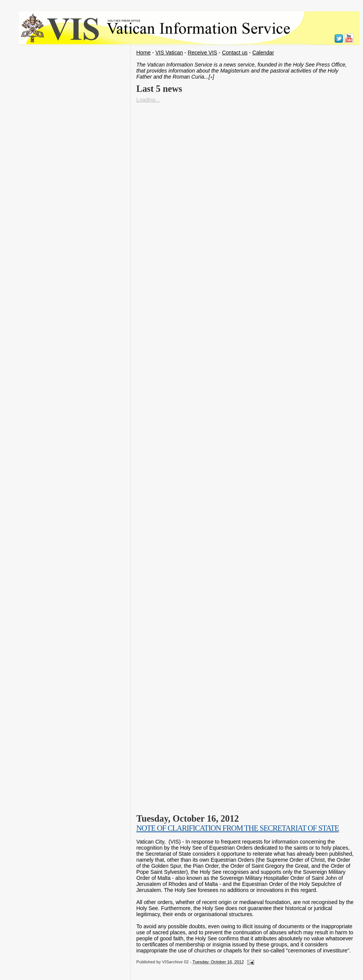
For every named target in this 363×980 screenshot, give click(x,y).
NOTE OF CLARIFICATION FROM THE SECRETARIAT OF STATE (238, 828)
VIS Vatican (169, 53)
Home (144, 53)
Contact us (235, 53)
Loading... (148, 100)
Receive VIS (202, 53)
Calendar (263, 53)
